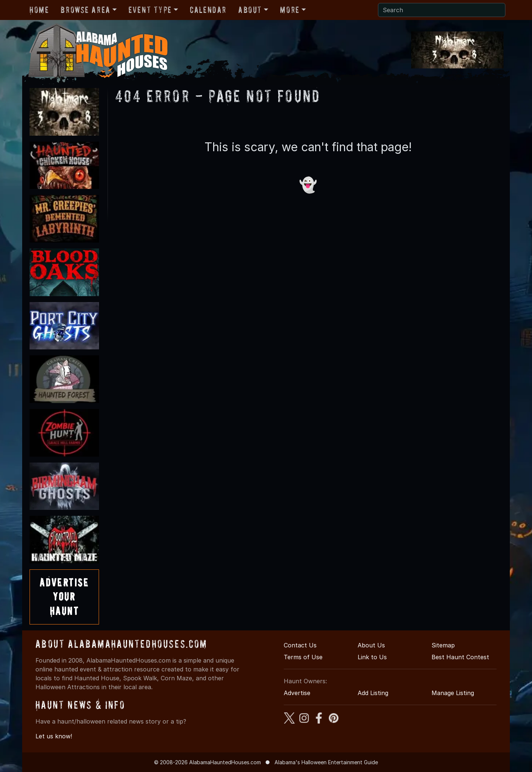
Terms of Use (303, 657)
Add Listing (373, 693)
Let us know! (54, 736)
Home (39, 10)
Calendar (208, 10)
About (250, 10)
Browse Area (85, 10)
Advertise (297, 693)
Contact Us (300, 645)
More (290, 10)
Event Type (150, 10)
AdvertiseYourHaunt (64, 597)
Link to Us (372, 657)
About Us (371, 645)
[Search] (442, 10)
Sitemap (443, 645)
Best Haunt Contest (460, 657)
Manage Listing (453, 693)
